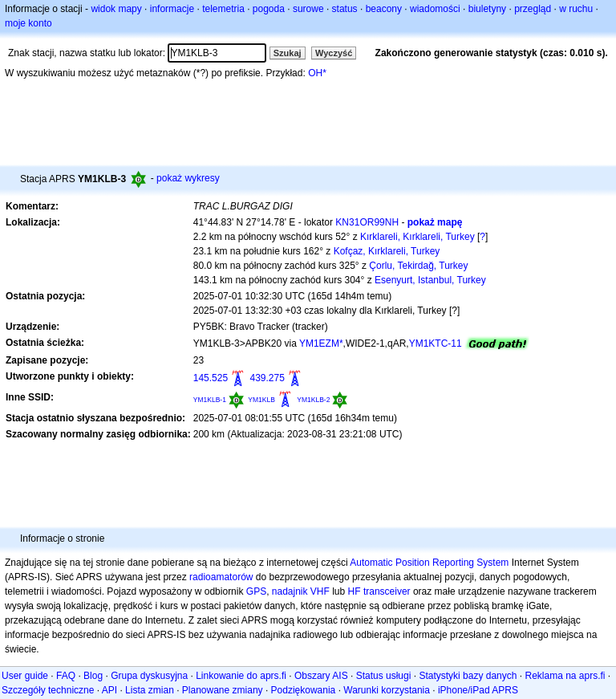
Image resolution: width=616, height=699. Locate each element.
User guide (25, 676)
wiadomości (435, 9)
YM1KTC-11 (436, 343)
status (345, 9)
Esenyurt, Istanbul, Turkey (430, 280)
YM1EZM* (321, 343)
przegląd (533, 9)
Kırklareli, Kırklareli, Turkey (417, 237)
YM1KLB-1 (210, 400)
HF (355, 591)
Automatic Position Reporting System (429, 563)
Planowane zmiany (223, 690)
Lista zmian (150, 690)
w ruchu (576, 9)
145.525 (211, 378)
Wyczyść (334, 53)
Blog (93, 676)
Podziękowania (304, 690)
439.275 (267, 378)
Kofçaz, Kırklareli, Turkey (387, 251)
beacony (384, 9)
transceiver (387, 591)
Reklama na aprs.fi (565, 676)
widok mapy (116, 9)
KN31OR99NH (367, 222)
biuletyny (487, 9)
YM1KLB (261, 400)
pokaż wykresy (188, 178)
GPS (256, 591)
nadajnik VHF (301, 591)
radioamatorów (221, 577)
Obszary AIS (321, 676)
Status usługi (384, 676)
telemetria (223, 9)
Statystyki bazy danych (468, 676)
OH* (317, 73)
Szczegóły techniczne (48, 690)
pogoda (269, 9)
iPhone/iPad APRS (478, 690)
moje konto (28, 23)
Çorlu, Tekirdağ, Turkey (418, 266)
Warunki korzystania (387, 690)
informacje (172, 9)
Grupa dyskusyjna (149, 676)
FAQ (66, 676)
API (109, 690)
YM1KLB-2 (313, 400)
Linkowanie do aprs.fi (241, 676)
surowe (308, 9)
